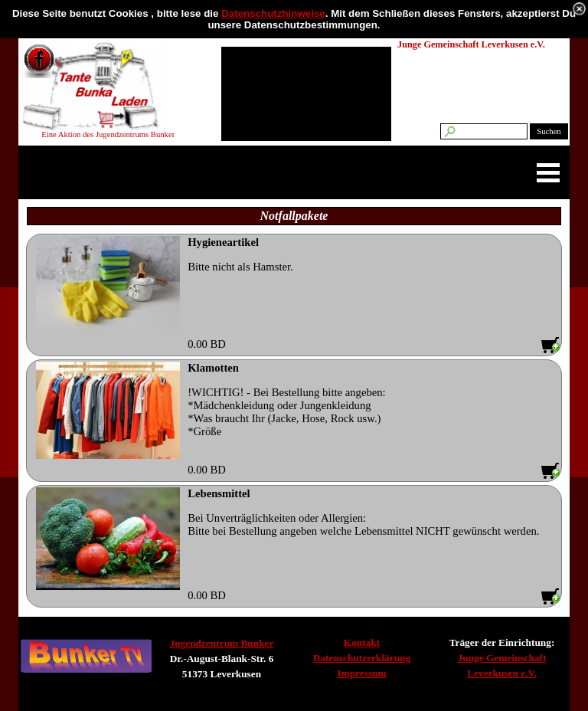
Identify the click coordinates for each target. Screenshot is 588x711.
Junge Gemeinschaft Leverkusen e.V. (471, 44)
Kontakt (362, 642)
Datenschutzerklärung (362, 658)
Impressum (361, 673)
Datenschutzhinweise (273, 13)
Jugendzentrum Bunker (222, 643)
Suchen (549, 131)
